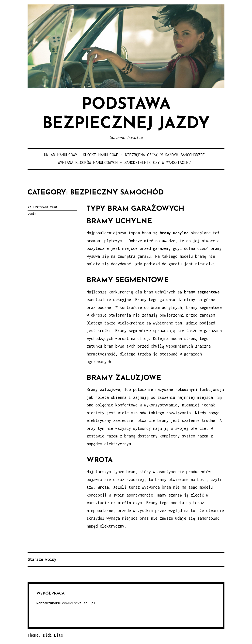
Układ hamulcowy (61, 155)
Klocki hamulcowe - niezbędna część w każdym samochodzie (144, 155)
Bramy (103, 389)
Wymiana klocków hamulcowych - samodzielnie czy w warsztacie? (124, 162)
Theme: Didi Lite (45, 635)
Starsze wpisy (42, 559)
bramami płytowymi (105, 241)
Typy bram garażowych (135, 209)
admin (32, 214)
